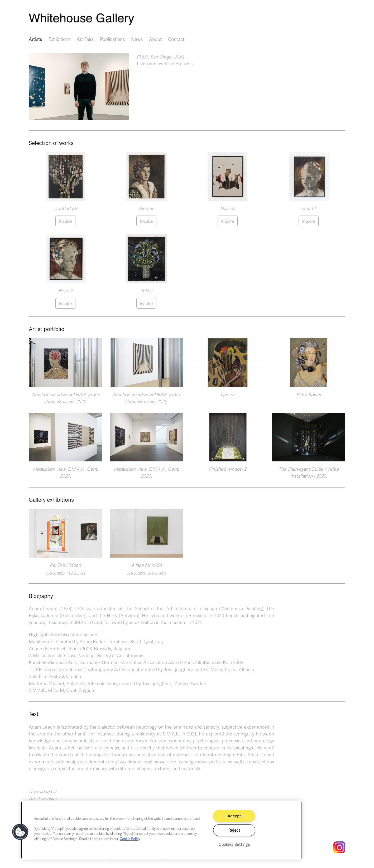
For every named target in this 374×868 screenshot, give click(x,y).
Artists (35, 39)
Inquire (65, 221)
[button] (79, 86)
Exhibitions (59, 39)
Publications (112, 39)
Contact (176, 39)
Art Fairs (85, 39)
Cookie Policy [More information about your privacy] (130, 839)
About (155, 39)
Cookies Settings (234, 844)
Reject (234, 830)
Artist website (43, 798)
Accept (234, 816)
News (137, 39)
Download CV (43, 791)
